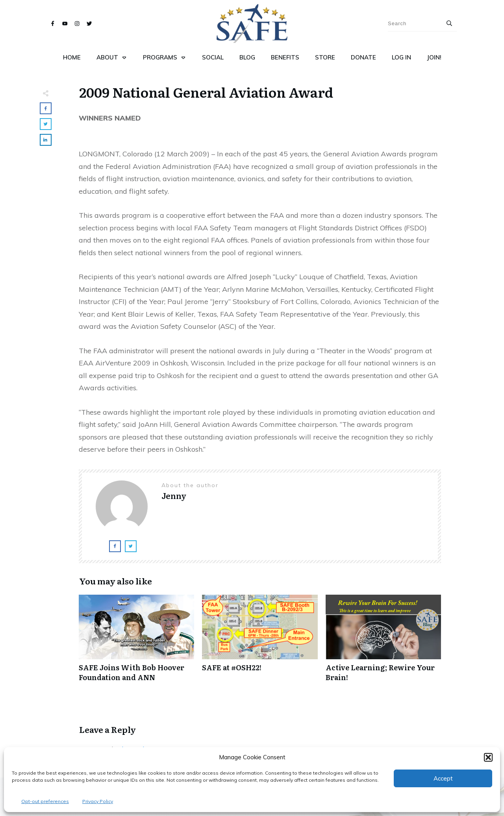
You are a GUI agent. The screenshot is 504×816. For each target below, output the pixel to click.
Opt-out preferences (45, 801)
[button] (488, 757)
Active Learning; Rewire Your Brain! (383, 642)
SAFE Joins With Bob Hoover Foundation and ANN (136, 642)
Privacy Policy (98, 801)
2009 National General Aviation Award (206, 92)
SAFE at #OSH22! (260, 642)
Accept (443, 778)
